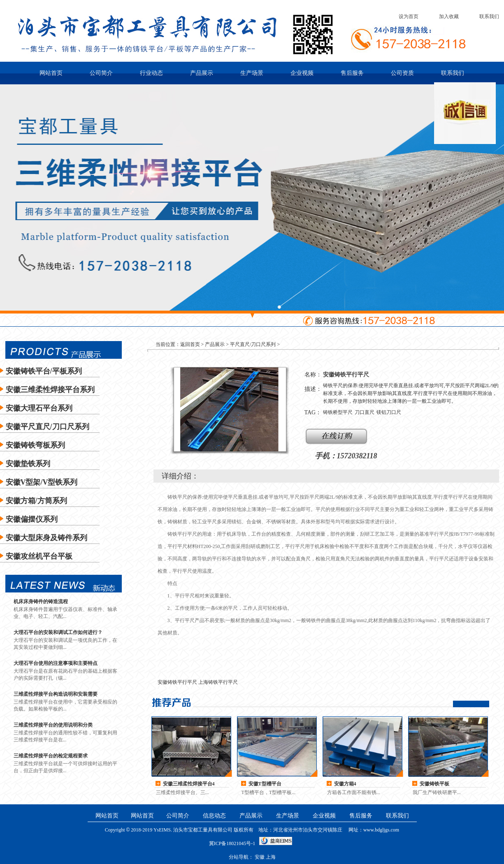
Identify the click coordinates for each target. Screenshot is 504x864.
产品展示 (202, 73)
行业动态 (151, 73)
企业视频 (302, 73)
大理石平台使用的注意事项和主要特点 (56, 663)
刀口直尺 (365, 412)
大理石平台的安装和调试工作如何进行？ (58, 632)
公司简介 (101, 73)
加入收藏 (449, 16)
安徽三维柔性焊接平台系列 (50, 390)
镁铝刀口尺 (389, 412)
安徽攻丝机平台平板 (39, 556)
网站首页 (51, 73)
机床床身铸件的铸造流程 (41, 602)
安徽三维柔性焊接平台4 (189, 784)
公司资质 (402, 73)
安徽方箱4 (345, 784)
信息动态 (214, 816)
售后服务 (352, 73)
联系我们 (489, 16)
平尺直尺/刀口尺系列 (253, 344)
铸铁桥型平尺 (338, 412)
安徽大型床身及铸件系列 (46, 538)
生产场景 (252, 73)
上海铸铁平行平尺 (218, 682)
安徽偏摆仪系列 (32, 519)
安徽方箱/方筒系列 (36, 501)
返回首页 (190, 344)
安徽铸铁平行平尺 (177, 682)
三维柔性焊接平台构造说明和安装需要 (56, 694)
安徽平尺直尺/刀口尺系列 (48, 427)
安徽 (434, 784)
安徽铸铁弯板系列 (35, 445)
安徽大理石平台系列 (39, 408)
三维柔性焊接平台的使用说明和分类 (53, 725)
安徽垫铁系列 (28, 464)
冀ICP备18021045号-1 (232, 843)
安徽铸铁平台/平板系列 (44, 371)
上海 (271, 857)
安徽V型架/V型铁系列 (42, 482)
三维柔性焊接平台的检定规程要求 (51, 756)
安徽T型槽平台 (265, 784)
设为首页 (409, 16)
